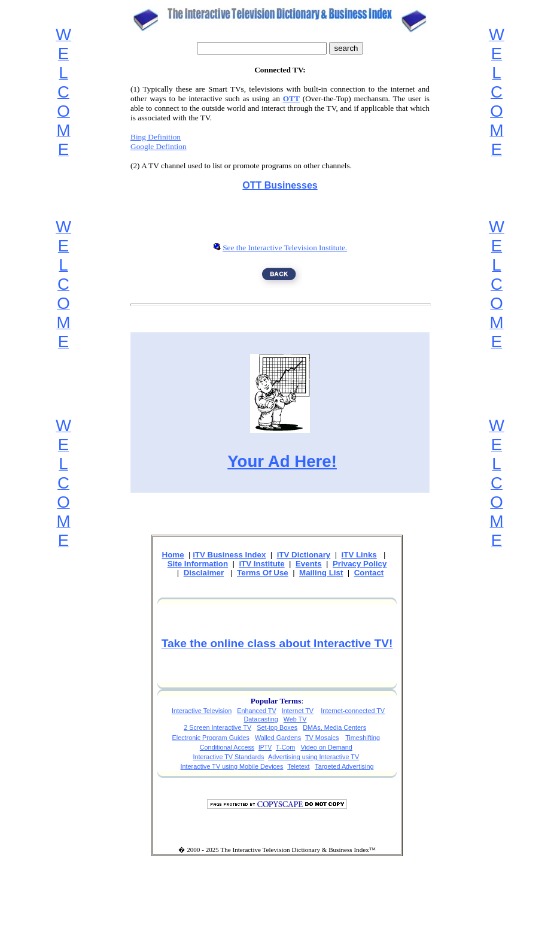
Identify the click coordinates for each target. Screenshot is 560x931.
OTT (291, 98)
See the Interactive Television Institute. (285, 248)
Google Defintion (159, 146)
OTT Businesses (280, 185)
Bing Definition (156, 137)
